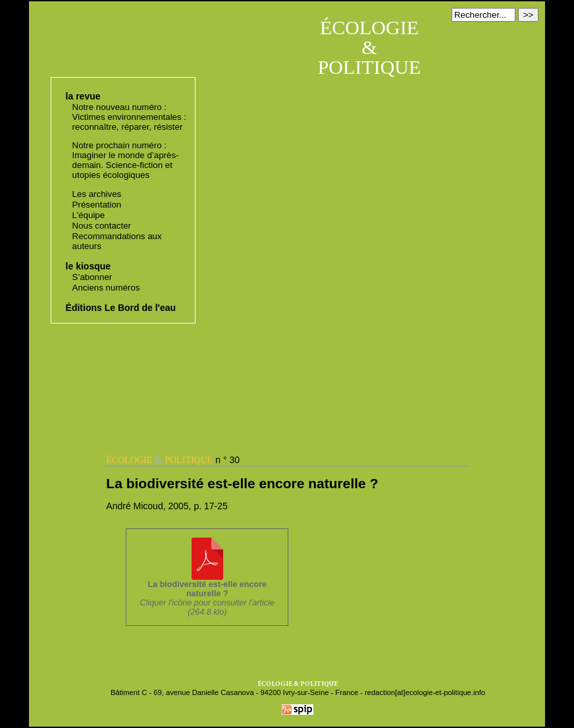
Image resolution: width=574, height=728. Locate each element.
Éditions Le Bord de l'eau (121, 308)
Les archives (97, 194)
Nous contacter (102, 226)
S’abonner (92, 277)
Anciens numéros (106, 288)
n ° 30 (173, 460)
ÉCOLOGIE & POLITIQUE (370, 47)
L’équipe (89, 215)
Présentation (97, 205)
